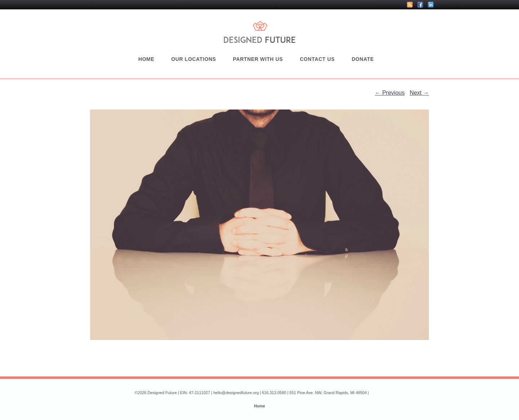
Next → (419, 93)
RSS (410, 5)
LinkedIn (431, 5)
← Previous (390, 93)
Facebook (420, 5)
